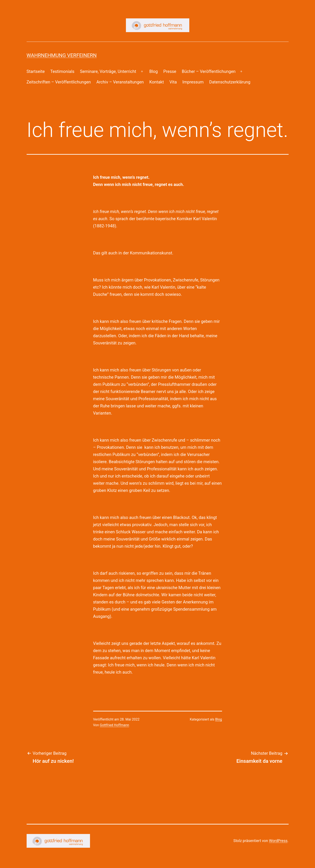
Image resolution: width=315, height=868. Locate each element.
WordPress (278, 841)
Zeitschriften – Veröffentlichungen (59, 82)
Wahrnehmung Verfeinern (62, 55)
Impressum (193, 82)
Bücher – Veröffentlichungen (209, 71)
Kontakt (157, 82)
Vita (173, 82)
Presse (170, 71)
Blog (154, 71)
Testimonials (62, 71)
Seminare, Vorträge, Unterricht (108, 71)
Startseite (36, 71)
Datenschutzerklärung (230, 82)
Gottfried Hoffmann (114, 725)
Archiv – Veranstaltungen (120, 82)
